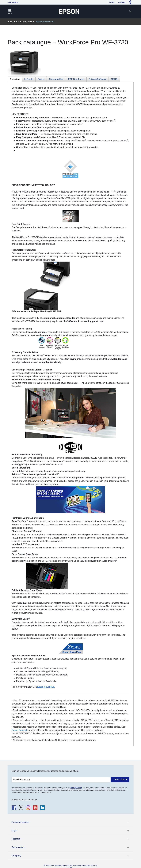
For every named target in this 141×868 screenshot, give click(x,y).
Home (111, 2)
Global (121, 2)
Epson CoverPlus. (46, 687)
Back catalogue (24, 22)
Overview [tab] (15, 79)
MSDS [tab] (114, 79)
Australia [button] (12, 2)
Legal (14, 831)
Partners (16, 839)
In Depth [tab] (29, 79)
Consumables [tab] (56, 79)
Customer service (20, 822)
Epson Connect (19, 730)
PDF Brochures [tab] (76, 79)
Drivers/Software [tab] (98, 79)
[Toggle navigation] (10, 11)
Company (16, 856)
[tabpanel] (71, 414)
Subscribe (119, 780)
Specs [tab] (41, 79)
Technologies (18, 847)
